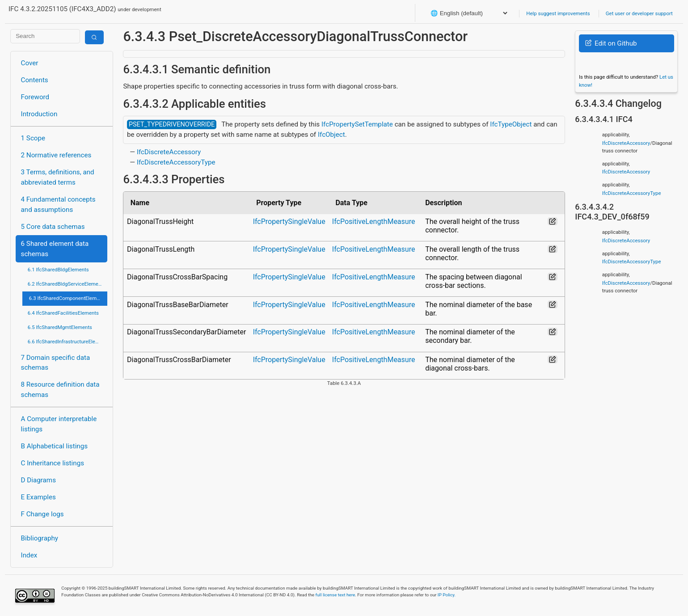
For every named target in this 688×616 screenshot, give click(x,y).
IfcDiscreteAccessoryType (176, 162)
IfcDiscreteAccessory (169, 152)
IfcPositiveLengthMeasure (374, 222)
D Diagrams (38, 480)
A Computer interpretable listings (59, 424)
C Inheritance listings (53, 463)
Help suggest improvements (558, 13)
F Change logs (42, 514)
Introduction (39, 114)
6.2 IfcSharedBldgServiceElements (67, 284)
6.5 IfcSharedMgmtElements (60, 327)
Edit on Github (611, 43)
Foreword (35, 97)
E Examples (38, 497)
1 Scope (33, 138)
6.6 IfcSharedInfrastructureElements (68, 342)
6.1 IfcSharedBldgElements (58, 270)
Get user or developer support (639, 13)
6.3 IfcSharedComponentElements (68, 298)
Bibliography (40, 538)
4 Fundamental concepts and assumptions (58, 205)
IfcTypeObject (511, 124)
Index (29, 555)
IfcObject (331, 135)
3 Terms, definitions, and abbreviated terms (58, 177)
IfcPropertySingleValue (289, 222)
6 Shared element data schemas (55, 249)
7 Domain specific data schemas (56, 363)
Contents (35, 80)
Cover (30, 63)
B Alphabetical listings (55, 446)
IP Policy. (447, 595)
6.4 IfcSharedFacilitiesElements (63, 313)
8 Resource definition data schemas (60, 390)
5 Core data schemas (53, 227)
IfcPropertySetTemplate (357, 124)
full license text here (336, 595)
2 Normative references (56, 155)
